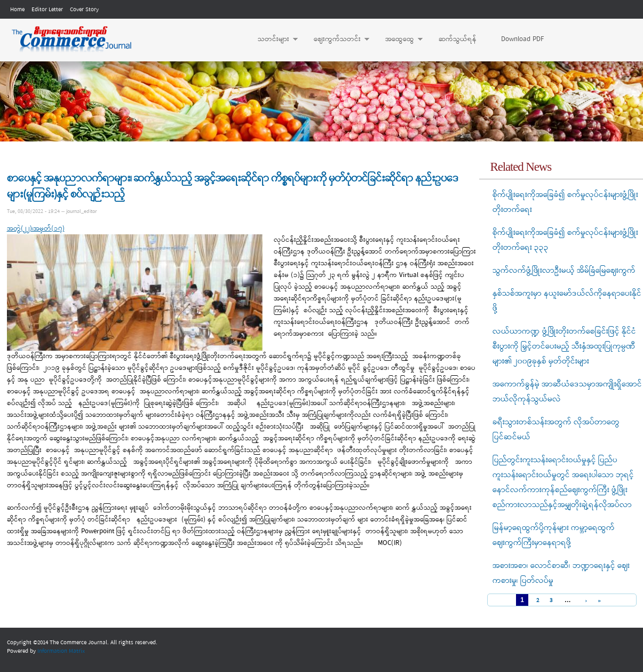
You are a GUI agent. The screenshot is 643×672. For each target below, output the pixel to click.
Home (17, 10)
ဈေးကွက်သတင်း (336, 39)
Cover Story (84, 10)
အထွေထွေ (399, 39)
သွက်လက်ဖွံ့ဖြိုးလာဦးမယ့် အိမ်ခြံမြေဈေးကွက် (564, 271)
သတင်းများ (272, 39)
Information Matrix (61, 651)
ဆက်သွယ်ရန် (458, 39)
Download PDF (522, 39)
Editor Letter (47, 10)
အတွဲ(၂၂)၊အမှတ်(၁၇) (36, 229)
